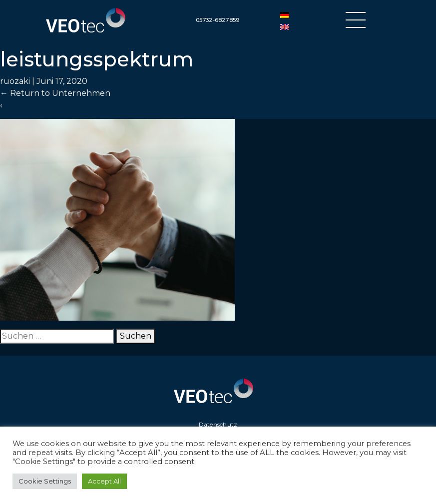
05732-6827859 (218, 20)
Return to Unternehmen (55, 93)
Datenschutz (218, 424)
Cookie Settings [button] (45, 481)
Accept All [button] (104, 481)
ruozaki (15, 81)
